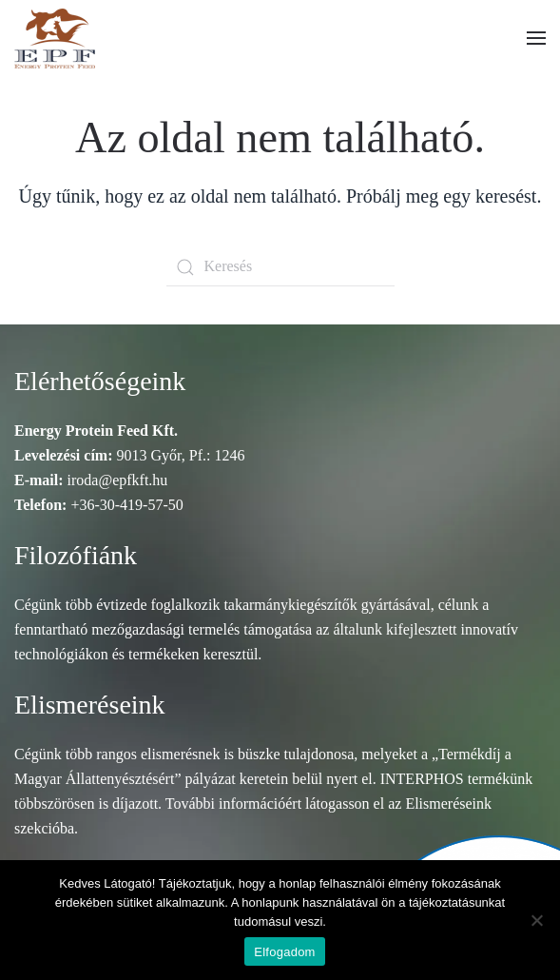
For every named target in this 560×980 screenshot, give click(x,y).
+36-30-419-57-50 (126, 505)
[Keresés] (280, 267)
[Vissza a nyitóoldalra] (55, 38)
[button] (536, 38)
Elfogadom (284, 952)
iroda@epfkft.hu (118, 480)
